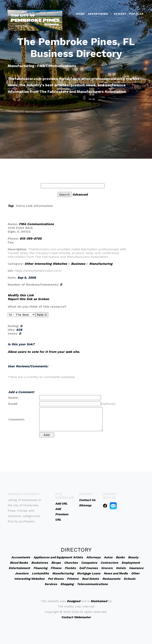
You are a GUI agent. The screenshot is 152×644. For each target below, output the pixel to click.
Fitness (56, 568)
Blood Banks (19, 563)
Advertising (98, 13)
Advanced (80, 194)
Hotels (121, 568)
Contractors (109, 563)
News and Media (116, 573)
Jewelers (22, 573)
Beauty (133, 557)
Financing (40, 568)
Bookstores (40, 563)
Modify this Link (21, 295)
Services (51, 584)
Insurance (136, 568)
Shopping (67, 584)
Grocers (107, 568)
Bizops (56, 563)
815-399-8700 (31, 239)
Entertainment (19, 568)
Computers (89, 563)
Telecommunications (92, 584)
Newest (120, 13)
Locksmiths (40, 573)
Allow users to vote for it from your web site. (44, 352)
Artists (78, 557)
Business (78, 264)
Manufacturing (101, 264)
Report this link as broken (28, 299)
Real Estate (90, 579)
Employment (131, 563)
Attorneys (93, 557)
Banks (120, 557)
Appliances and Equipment (53, 557)
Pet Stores (56, 579)
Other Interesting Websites (46, 264)
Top (11, 206)
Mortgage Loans (89, 573)
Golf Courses (88, 568)
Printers (73, 579)
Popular (136, 13)
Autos (108, 557)
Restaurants (111, 579)
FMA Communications (36, 224)
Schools (130, 579)
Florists (70, 568)
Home (80, 13)
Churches (71, 563)
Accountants (21, 557)
